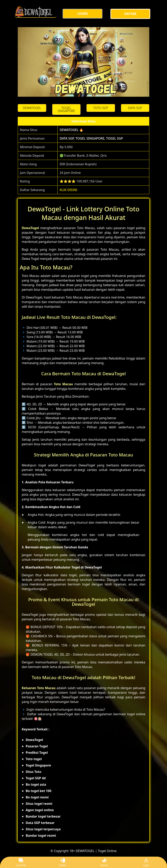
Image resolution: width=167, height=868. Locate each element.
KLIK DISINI (68, 190)
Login (146, 863)
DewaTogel (30, 228)
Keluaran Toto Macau (39, 688)
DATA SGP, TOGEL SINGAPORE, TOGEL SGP (91, 138)
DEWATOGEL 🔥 (71, 130)
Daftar (63, 863)
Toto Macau (63, 384)
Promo (104, 863)
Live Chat (21, 863)
